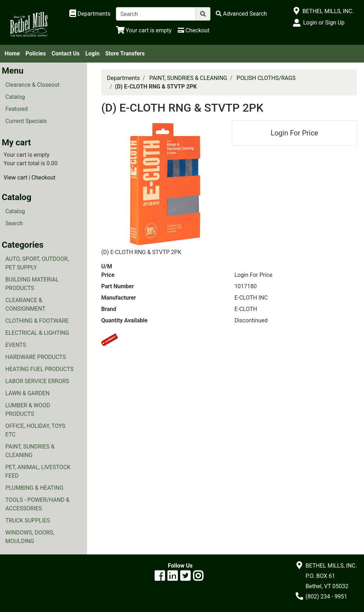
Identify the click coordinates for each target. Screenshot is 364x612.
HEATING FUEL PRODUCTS (39, 369)
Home (12, 53)
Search (14, 223)
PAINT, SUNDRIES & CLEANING (30, 451)
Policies (36, 53)
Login (92, 53)
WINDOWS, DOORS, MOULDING (30, 537)
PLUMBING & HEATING (34, 488)
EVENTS (16, 345)
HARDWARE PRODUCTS (36, 357)
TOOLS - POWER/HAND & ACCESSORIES (38, 504)
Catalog (15, 97)
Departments (124, 78)
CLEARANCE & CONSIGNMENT (25, 304)
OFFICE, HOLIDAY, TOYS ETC (35, 430)
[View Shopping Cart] (144, 30)
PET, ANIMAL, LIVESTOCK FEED (38, 471)
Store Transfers (125, 53)
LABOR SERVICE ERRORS (37, 381)
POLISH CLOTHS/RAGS (266, 78)
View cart (15, 178)
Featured (17, 109)
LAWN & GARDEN (27, 393)
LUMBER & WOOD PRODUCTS (28, 410)
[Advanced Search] (241, 14)
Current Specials (26, 121)
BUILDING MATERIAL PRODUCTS (32, 284)
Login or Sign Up (324, 23)
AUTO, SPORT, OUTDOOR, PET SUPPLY (37, 263)
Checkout (44, 178)
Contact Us (66, 53)
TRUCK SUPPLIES (28, 520)
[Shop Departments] (90, 14)
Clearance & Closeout (32, 85)
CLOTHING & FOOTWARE (37, 321)
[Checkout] (194, 30)
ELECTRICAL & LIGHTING (37, 333)
